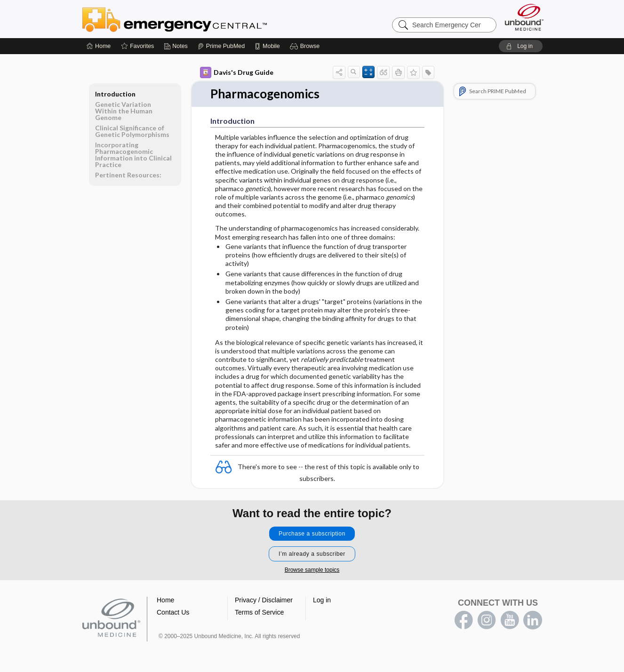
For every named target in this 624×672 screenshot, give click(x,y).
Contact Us (173, 612)
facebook (464, 620)
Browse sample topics (312, 570)
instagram (487, 620)
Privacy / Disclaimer (264, 600)
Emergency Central (199, 19)
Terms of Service (259, 612)
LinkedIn (533, 620)
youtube (510, 620)
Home (165, 600)
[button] (306, 46)
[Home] (99, 46)
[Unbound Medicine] (524, 17)
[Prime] (221, 46)
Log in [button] (322, 600)
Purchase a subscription (312, 534)
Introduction (115, 94)
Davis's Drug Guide (237, 72)
